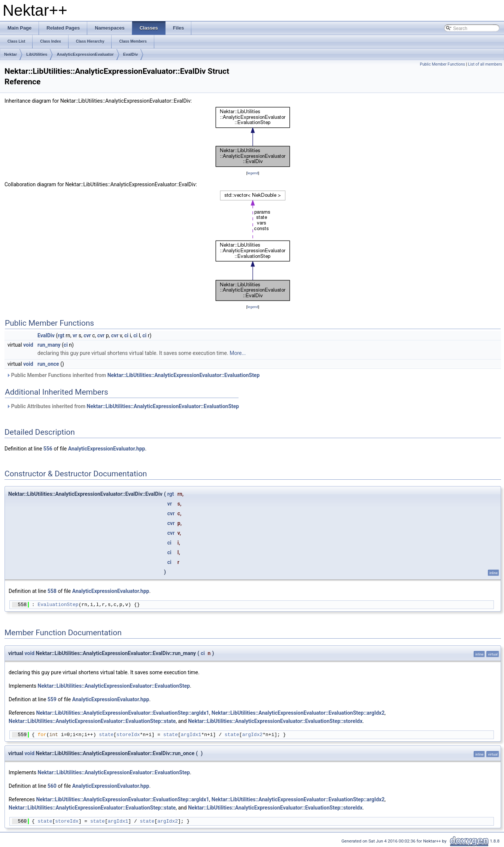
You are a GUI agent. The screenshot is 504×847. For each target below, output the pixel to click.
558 (52, 591)
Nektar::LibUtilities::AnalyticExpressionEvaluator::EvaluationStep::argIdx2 (298, 713)
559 (52, 699)
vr (75, 335)
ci (126, 335)
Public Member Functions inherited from (133, 375)
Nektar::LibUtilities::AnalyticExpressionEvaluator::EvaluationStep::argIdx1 (122, 713)
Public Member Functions (442, 64)
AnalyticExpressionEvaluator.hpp (107, 449)
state (106, 735)
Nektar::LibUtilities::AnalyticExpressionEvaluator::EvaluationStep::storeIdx (275, 721)
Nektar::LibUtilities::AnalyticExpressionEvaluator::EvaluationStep (184, 375)
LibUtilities (37, 54)
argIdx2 (253, 735)
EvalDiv (131, 54)
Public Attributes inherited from (123, 406)
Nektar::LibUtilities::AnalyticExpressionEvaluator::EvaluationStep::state (92, 721)
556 (48, 449)
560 (52, 786)
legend (253, 173)
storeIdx (128, 735)
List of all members (485, 64)
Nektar (10, 54)
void (28, 345)
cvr (87, 335)
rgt (61, 335)
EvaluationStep (58, 605)
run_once (48, 364)
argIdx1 (191, 735)
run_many (49, 345)
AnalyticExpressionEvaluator (85, 54)
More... (238, 353)
